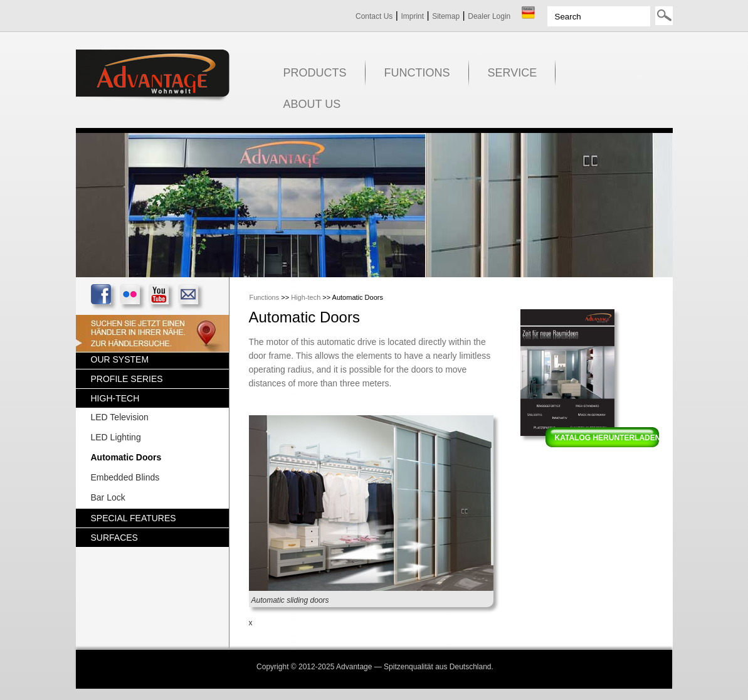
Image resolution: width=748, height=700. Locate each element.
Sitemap (446, 16)
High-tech (306, 297)
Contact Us (374, 16)
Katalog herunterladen (608, 438)
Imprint (412, 16)
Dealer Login (489, 16)
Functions (265, 297)
